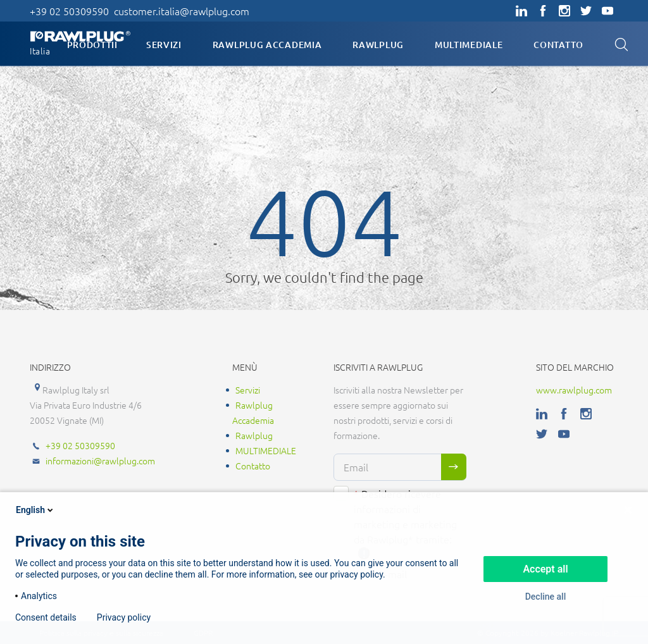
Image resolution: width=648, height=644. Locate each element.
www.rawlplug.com (574, 390)
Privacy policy (124, 617)
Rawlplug (378, 45)
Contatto (558, 45)
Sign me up (454, 467)
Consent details (46, 617)
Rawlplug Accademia (267, 45)
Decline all (546, 597)
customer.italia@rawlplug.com (182, 11)
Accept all (545, 569)
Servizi (164, 45)
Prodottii (92, 45)
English (35, 510)
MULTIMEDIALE (469, 45)
